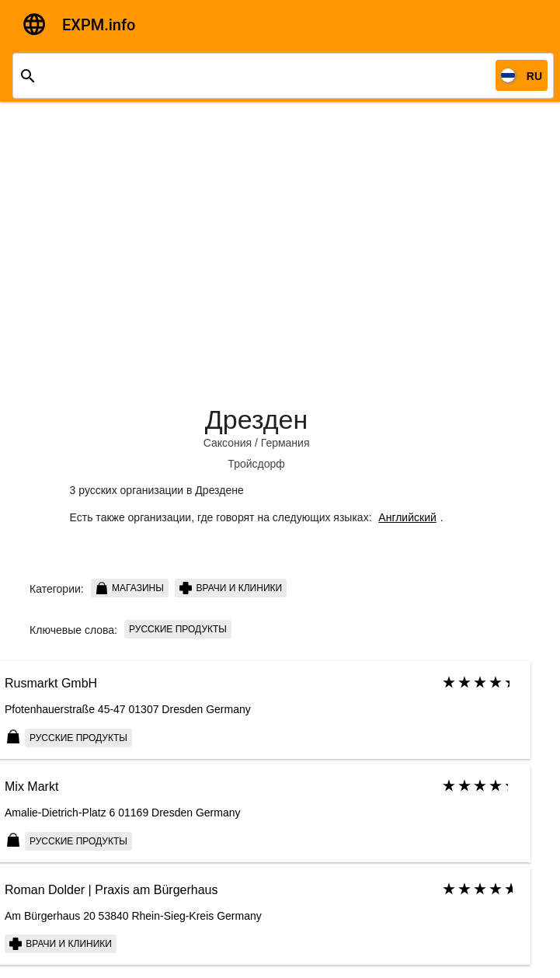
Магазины (130, 588)
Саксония (228, 443)
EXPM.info (99, 25)
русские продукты (178, 629)
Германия (285, 443)
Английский (407, 517)
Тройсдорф (256, 464)
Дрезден (256, 419)
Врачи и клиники (231, 588)
